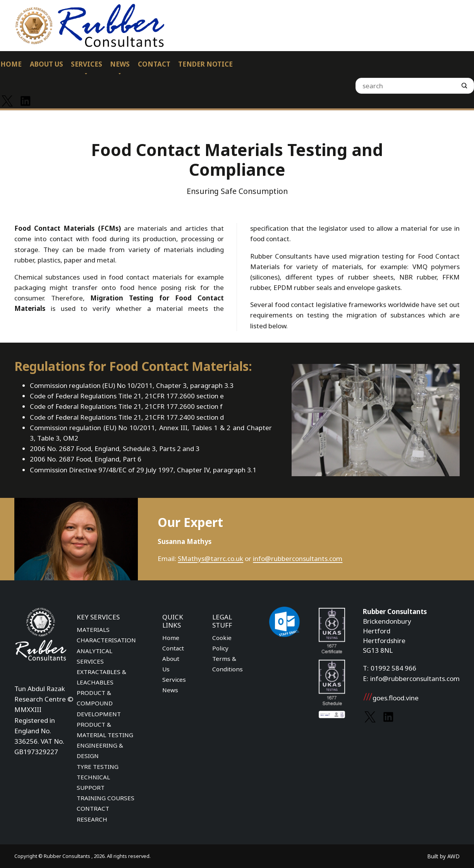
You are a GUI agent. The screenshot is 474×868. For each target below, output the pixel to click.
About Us (171, 664)
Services (174, 679)
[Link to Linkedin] (25, 101)
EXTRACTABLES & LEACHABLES (101, 677)
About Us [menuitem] (46, 64)
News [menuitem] (120, 64)
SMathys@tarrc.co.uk (210, 558)
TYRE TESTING (98, 767)
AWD (453, 856)
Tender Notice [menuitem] (205, 64)
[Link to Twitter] (7, 101)
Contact (173, 648)
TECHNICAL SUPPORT (93, 782)
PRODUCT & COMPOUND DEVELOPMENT (99, 703)
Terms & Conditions (228, 664)
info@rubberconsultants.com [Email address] (415, 678)
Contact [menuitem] (154, 64)
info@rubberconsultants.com (298, 558)
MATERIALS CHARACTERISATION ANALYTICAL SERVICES (106, 645)
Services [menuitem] (87, 64)
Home (171, 638)
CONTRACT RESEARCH (93, 814)
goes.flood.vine (391, 698)
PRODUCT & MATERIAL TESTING (105, 730)
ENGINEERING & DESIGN (100, 750)
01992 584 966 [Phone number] (393, 668)
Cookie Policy (222, 643)
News (170, 690)
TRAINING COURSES (106, 798)
